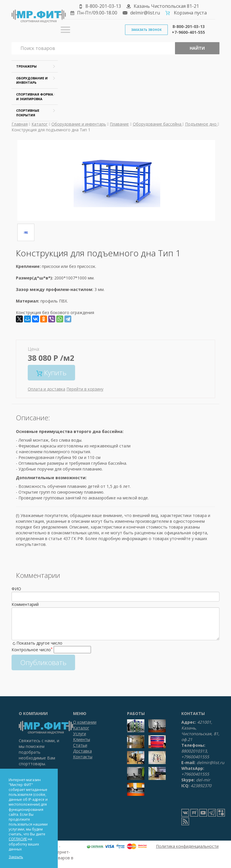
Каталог (40, 124)
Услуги (80, 734)
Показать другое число (39, 643)
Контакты (83, 757)
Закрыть (16, 857)
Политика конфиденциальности (187, 846)
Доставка (82, 751)
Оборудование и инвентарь (79, 124)
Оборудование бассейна (158, 124)
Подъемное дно (201, 124)
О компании (85, 722)
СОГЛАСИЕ (18, 839)
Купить (51, 373)
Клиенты (82, 739)
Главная (20, 124)
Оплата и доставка (46, 389)
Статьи (80, 745)
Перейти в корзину (85, 389)
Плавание (119, 124)
